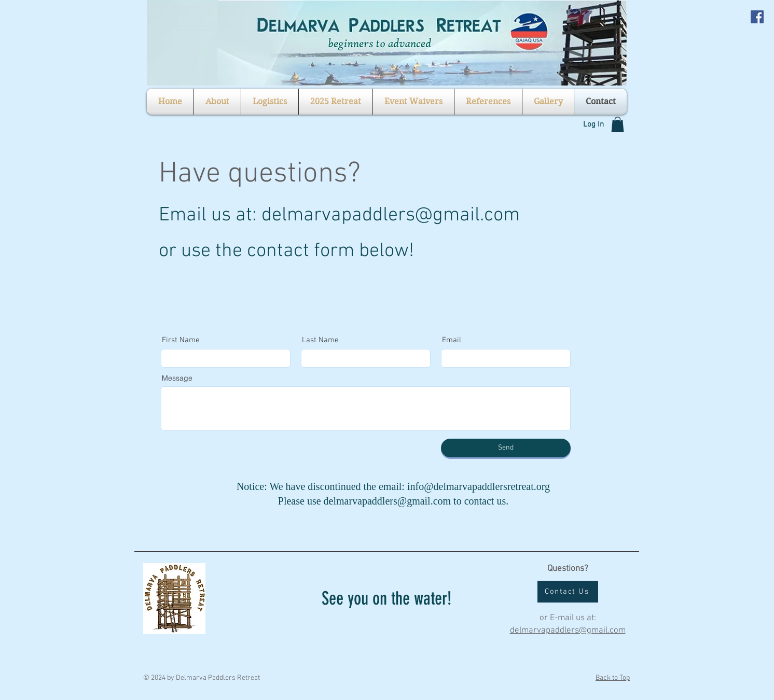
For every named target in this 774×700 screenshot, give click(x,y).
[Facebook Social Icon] (757, 17)
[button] (217, 102)
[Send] (506, 448)
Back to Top (613, 678)
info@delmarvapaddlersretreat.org (479, 486)
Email (452, 340)
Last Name (320, 340)
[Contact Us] (568, 592)
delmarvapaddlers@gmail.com (391, 215)
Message (177, 378)
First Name (181, 340)
